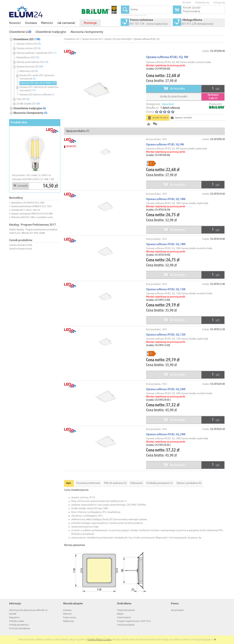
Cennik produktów (126, 631)
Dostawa (67, 617)
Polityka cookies (17, 627)
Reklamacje (68, 627)
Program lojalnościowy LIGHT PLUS (134, 627)
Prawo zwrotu (70, 624)
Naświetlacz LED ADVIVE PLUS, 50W (28, 203)
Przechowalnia (124, 624)
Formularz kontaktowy (20, 635)
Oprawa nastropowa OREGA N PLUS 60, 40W (32, 214)
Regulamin (14, 624)
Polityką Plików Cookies (99, 640)
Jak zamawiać (177, 617)
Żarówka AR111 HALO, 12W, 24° (26, 210)
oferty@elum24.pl (205, 24)
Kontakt (13, 620)
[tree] (35, 75)
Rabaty (120, 620)
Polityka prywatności (19, 631)
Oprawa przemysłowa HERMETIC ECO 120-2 (32, 206)
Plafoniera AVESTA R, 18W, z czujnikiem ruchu (32, 217)
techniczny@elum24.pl (157, 24)
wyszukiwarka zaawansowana (134, 16)
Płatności (67, 620)
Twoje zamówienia (126, 617)
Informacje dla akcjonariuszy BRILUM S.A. (29, 617)
